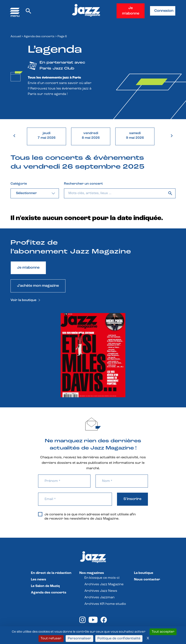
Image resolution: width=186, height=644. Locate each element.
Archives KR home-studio (105, 604)
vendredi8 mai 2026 (91, 136)
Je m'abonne (131, 11)
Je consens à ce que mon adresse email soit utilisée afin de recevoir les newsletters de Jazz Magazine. (87, 516)
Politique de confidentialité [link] (119, 639)
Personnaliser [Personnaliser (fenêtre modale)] (79, 639)
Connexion (164, 11)
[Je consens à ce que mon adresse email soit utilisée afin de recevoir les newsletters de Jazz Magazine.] (40, 514)
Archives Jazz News (101, 591)
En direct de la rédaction (51, 573)
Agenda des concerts (39, 37)
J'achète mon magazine (38, 286)
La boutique (144, 573)
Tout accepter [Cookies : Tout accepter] (163, 632)
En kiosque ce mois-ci (102, 578)
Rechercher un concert (83, 184)
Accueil (16, 37)
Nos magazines (92, 573)
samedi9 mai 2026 (135, 136)
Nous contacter (147, 580)
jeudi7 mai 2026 (47, 136)
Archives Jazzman (99, 597)
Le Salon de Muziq (45, 586)
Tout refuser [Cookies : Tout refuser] (51, 639)
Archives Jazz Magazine (104, 584)
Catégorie (19, 184)
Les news (39, 580)
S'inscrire (132, 499)
